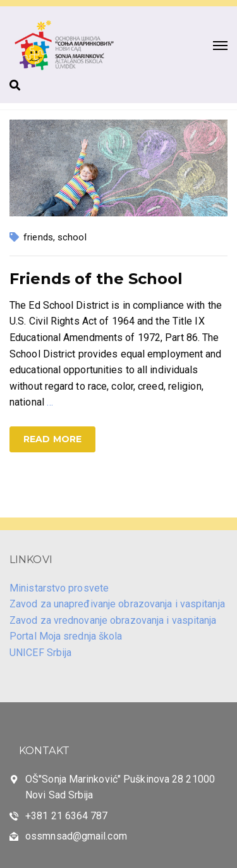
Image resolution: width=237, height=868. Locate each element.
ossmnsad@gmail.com (76, 836)
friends (38, 237)
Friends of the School (96, 279)
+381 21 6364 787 (67, 816)
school (72, 237)
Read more (52, 439)
